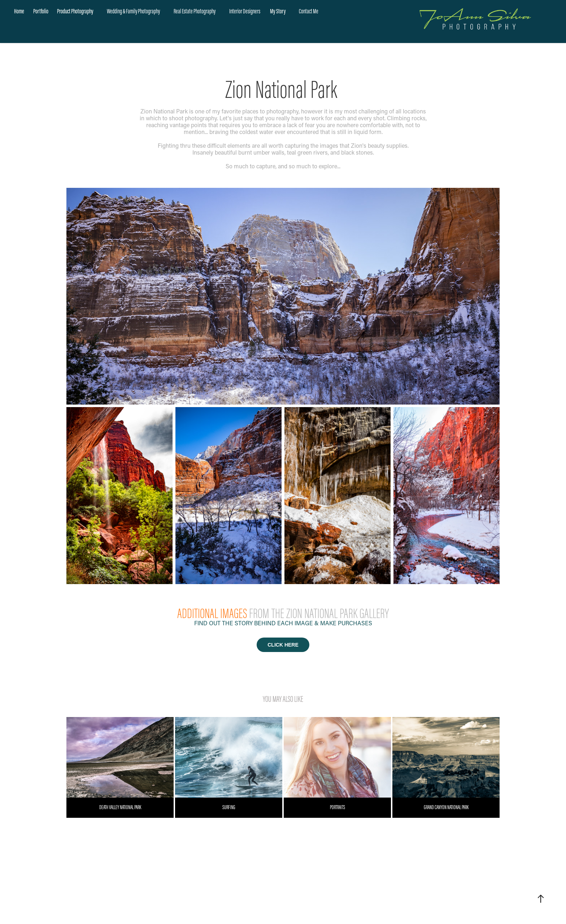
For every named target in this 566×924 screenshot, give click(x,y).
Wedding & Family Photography (133, 11)
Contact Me (309, 11)
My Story (278, 11)
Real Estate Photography (195, 11)
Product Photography (75, 11)
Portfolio (41, 11)
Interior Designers (245, 11)
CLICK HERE (283, 645)
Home (19, 11)
